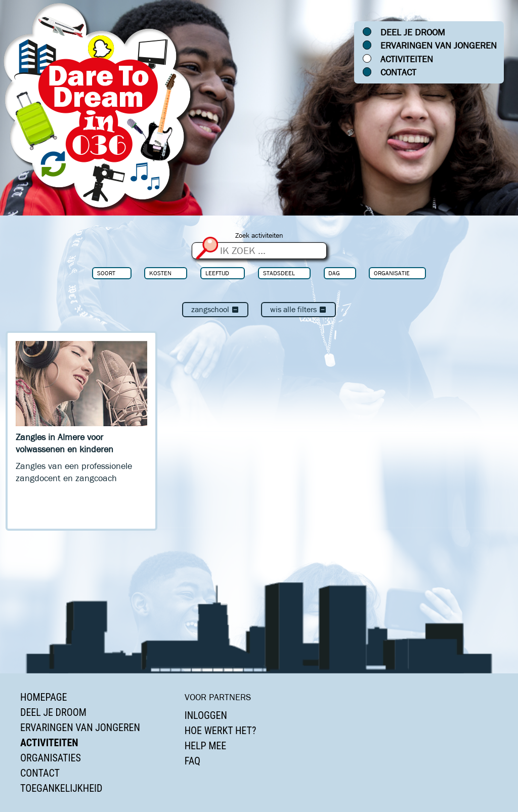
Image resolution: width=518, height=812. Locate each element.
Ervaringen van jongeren (439, 46)
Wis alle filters (298, 309)
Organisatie (392, 273)
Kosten (160, 273)
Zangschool (215, 309)
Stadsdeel (279, 273)
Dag (334, 273)
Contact (398, 72)
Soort (106, 273)
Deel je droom (413, 32)
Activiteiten (407, 59)
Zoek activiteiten (259, 236)
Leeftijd (217, 273)
